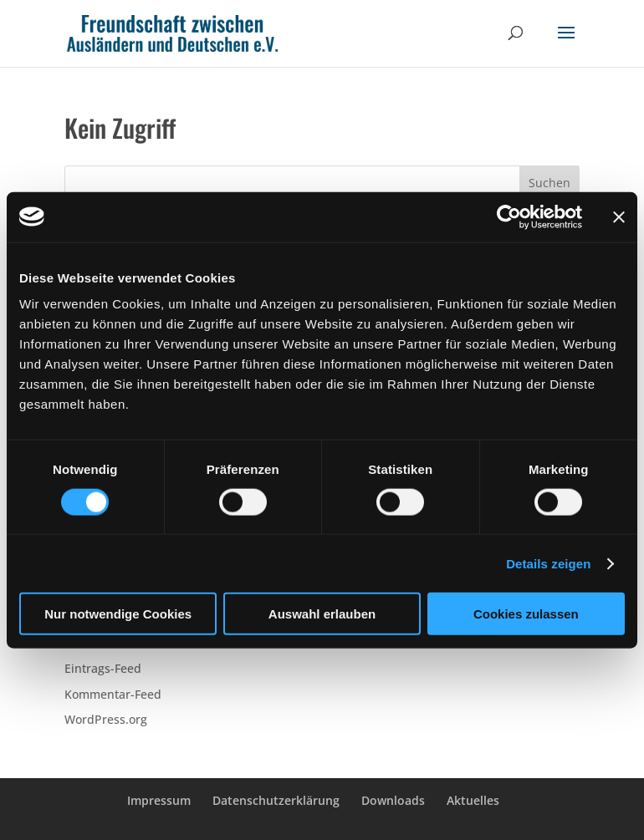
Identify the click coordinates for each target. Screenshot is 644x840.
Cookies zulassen (526, 614)
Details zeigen (548, 563)
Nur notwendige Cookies (118, 614)
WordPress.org (106, 719)
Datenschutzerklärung (276, 800)
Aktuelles (473, 800)
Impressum (159, 800)
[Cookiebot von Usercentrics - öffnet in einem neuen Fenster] (509, 216)
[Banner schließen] (619, 216)
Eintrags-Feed (103, 668)
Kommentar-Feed (113, 694)
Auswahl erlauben (322, 614)
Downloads (393, 800)
